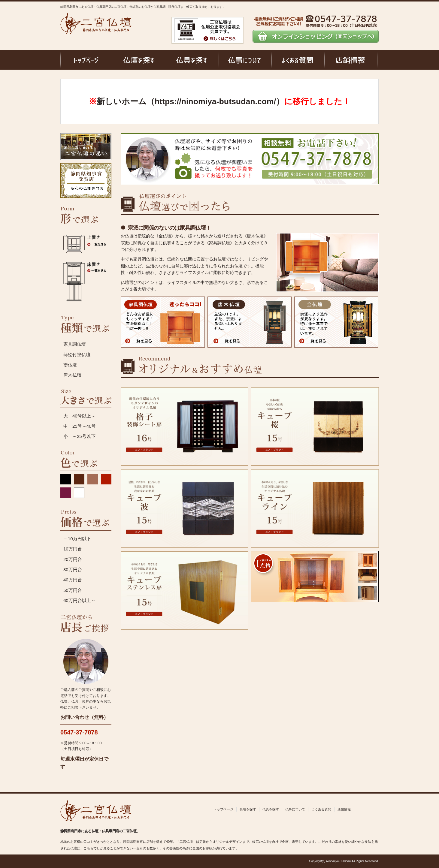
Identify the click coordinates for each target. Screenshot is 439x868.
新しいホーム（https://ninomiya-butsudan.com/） (190, 101)
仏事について (295, 809)
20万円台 (73, 559)
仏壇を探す (248, 809)
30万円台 (73, 570)
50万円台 (73, 590)
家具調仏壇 (75, 344)
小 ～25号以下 (79, 436)
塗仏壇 (70, 365)
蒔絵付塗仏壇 (77, 355)
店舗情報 (344, 809)
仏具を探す (271, 809)
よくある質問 (321, 809)
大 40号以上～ (79, 416)
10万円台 (73, 549)
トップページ (223, 809)
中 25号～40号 (80, 426)
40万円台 (73, 580)
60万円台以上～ (79, 600)
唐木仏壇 (72, 375)
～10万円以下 (77, 539)
